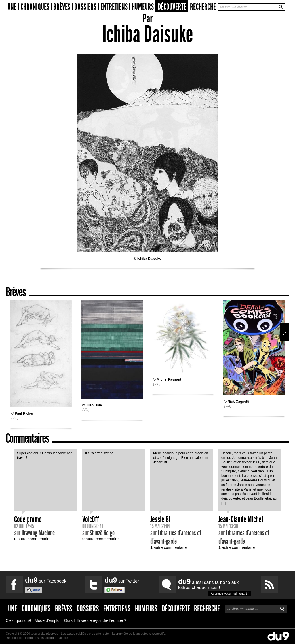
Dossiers (85, 7)
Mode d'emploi (48, 620)
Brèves (62, 7)
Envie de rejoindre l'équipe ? (101, 620)
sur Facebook (46, 580)
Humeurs (143, 7)
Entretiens (114, 7)
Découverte (172, 7)
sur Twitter (122, 580)
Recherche (203, 7)
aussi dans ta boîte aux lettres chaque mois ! (215, 587)
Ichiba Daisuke (149, 259)
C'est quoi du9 (18, 620)
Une (12, 7)
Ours (68, 620)
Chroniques (35, 7)
